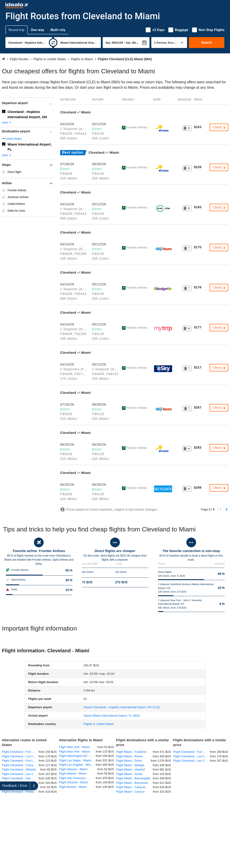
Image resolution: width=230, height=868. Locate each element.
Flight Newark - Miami (73, 769)
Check (219, 127)
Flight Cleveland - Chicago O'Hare (20, 765)
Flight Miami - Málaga (130, 765)
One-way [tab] (37, 30)
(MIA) (112, 716)
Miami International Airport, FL (30, 147)
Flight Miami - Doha (129, 761)
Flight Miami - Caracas (131, 787)
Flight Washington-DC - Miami (77, 756)
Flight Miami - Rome (129, 756)
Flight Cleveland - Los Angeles (20, 756)
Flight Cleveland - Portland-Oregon (20, 792)
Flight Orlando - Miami (74, 782)
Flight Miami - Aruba (129, 774)
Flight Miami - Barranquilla (133, 778)
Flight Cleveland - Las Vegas (20, 774)
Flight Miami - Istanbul (131, 769)
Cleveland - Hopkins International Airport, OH (27, 114)
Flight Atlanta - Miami (73, 774)
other (7, 123)
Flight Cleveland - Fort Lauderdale (20, 761)
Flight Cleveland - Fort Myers (20, 752)
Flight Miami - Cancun (130, 792)
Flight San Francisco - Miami (77, 778)
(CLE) (122, 707)
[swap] (53, 43)
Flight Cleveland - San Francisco (20, 778)
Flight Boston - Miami (73, 787)
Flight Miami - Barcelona (132, 783)
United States (14, 139)
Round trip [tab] (17, 30)
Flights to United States (99, 724)
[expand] (4, 786)
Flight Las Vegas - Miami (75, 760)
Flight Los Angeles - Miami (76, 765)
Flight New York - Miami (75, 747)
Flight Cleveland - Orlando (19, 769)
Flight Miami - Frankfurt (131, 752)
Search (207, 43)
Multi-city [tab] (58, 30)
